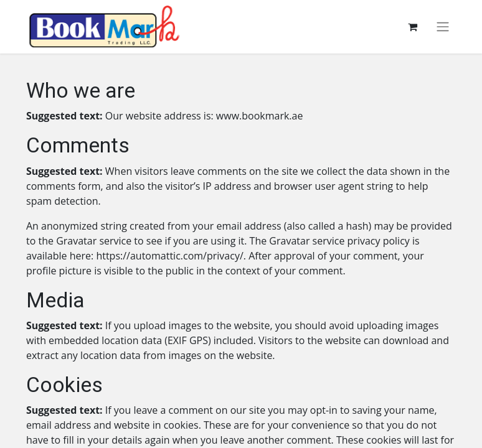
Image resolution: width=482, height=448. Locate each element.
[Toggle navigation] (443, 27)
